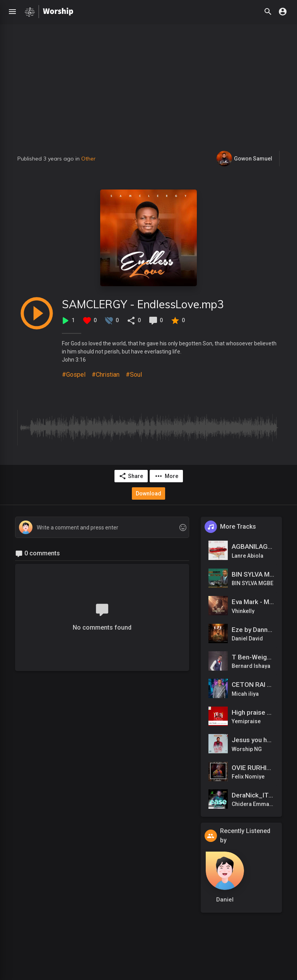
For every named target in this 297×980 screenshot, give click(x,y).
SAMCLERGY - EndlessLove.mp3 (143, 304)
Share (131, 476)
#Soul (134, 375)
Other (88, 159)
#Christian (106, 375)
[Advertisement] (148, 93)
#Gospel (74, 375)
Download (148, 493)
